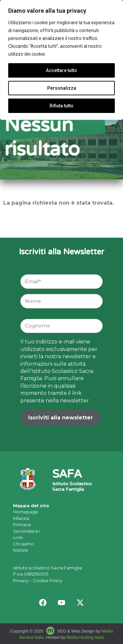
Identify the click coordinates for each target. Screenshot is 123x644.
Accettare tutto (61, 70)
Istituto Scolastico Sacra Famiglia (72, 487)
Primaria (22, 524)
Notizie (21, 550)
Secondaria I (27, 531)
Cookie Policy (48, 580)
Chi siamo (23, 544)
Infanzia (21, 518)
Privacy (21, 580)
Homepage (26, 512)
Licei (18, 537)
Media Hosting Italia (85, 637)
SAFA (67, 475)
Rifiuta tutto (61, 106)
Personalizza (62, 88)
